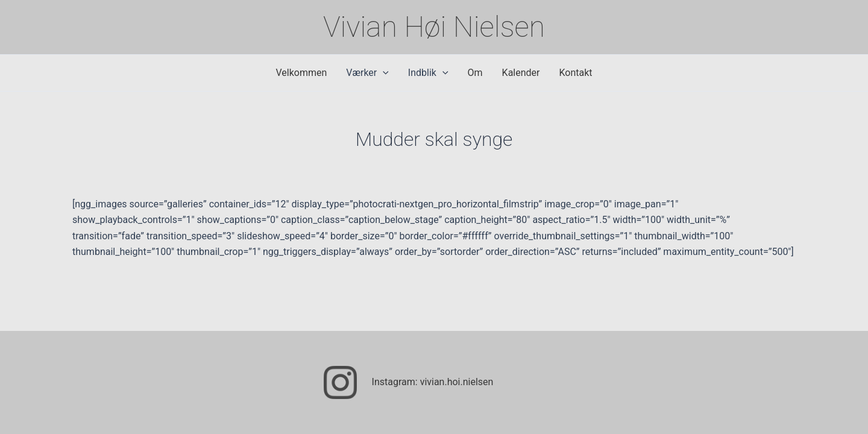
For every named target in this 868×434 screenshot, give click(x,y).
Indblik (428, 73)
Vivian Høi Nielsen (434, 27)
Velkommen (301, 73)
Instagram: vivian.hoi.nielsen (433, 382)
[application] (383, 73)
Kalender (521, 73)
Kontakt (575, 73)
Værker (367, 73)
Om (475, 73)
